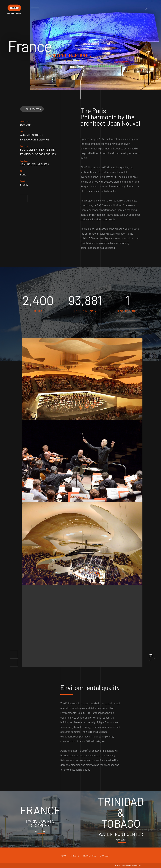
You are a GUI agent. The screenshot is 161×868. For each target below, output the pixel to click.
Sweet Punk (136, 866)
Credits (75, 856)
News (64, 856)
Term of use (90, 856)
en (146, 9)
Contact (105, 856)
